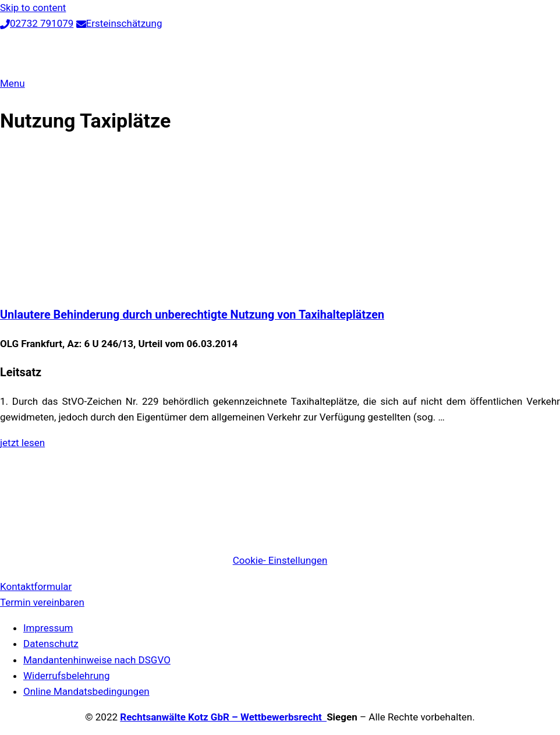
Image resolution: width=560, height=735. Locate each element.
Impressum (48, 628)
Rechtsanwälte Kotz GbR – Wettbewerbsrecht (223, 717)
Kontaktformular (36, 586)
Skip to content (33, 8)
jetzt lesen (22, 443)
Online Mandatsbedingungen (86, 691)
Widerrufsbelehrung (67, 676)
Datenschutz (51, 644)
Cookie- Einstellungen (280, 560)
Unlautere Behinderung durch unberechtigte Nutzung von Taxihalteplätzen (192, 315)
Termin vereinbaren (42, 602)
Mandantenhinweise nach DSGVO (97, 660)
